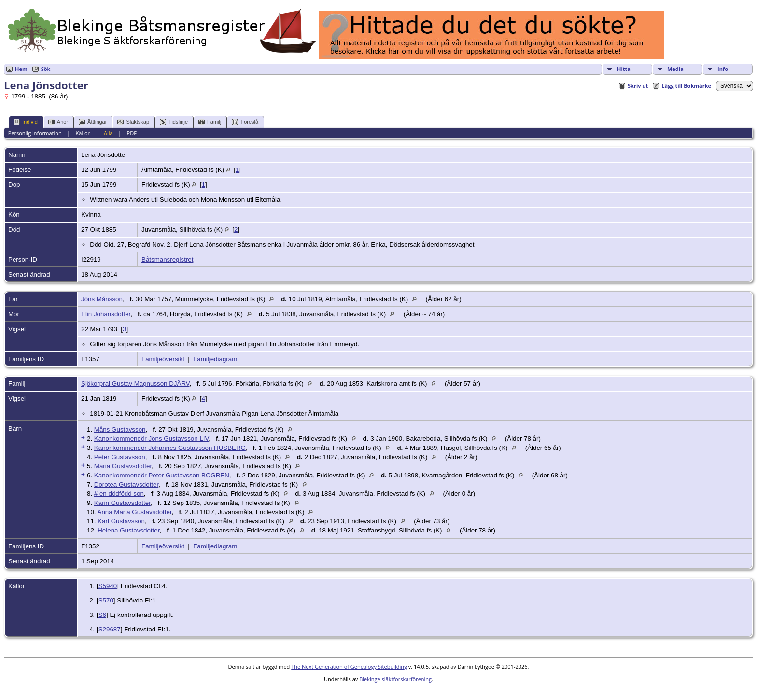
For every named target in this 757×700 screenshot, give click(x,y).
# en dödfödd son (119, 494)
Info (723, 69)
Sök (46, 69)
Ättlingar (93, 122)
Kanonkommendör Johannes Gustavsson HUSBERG (170, 448)
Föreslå (245, 122)
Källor (83, 133)
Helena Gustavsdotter (128, 530)
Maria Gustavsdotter (123, 466)
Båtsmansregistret (167, 259)
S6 (102, 615)
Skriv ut (638, 86)
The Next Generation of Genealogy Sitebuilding (349, 666)
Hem (21, 69)
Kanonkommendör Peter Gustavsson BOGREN (162, 475)
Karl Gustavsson (121, 521)
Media (675, 69)
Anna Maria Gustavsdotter (135, 512)
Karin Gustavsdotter (122, 503)
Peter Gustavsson (120, 457)
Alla (108, 133)
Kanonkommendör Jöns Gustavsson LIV (151, 439)
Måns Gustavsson (120, 429)
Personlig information (35, 133)
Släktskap (133, 122)
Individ (26, 122)
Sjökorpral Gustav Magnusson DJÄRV (135, 384)
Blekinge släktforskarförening (395, 679)
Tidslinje (174, 122)
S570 (106, 600)
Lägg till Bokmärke (686, 86)
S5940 (108, 586)
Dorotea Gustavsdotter (126, 484)
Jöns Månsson (102, 299)
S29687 (110, 629)
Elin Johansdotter (106, 314)
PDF (132, 133)
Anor (58, 122)
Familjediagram (215, 359)
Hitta (624, 69)
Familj (210, 122)
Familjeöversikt (163, 359)
